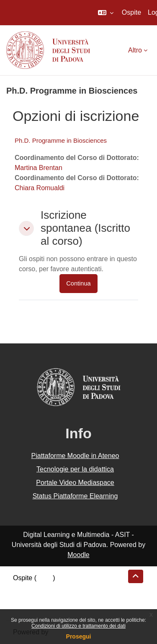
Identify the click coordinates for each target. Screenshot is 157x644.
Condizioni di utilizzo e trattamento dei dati (78, 626)
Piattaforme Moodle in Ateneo (75, 456)
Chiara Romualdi (40, 188)
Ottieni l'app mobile (41, 608)
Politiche (26, 598)
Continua (78, 283)
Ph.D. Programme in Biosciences (61, 140)
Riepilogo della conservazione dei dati (69, 588)
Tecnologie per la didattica (75, 469)
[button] (106, 13)
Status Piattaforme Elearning (75, 496)
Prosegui (79, 636)
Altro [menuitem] (135, 50)
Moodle (78, 555)
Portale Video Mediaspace (75, 483)
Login (45, 578)
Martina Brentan (39, 168)
